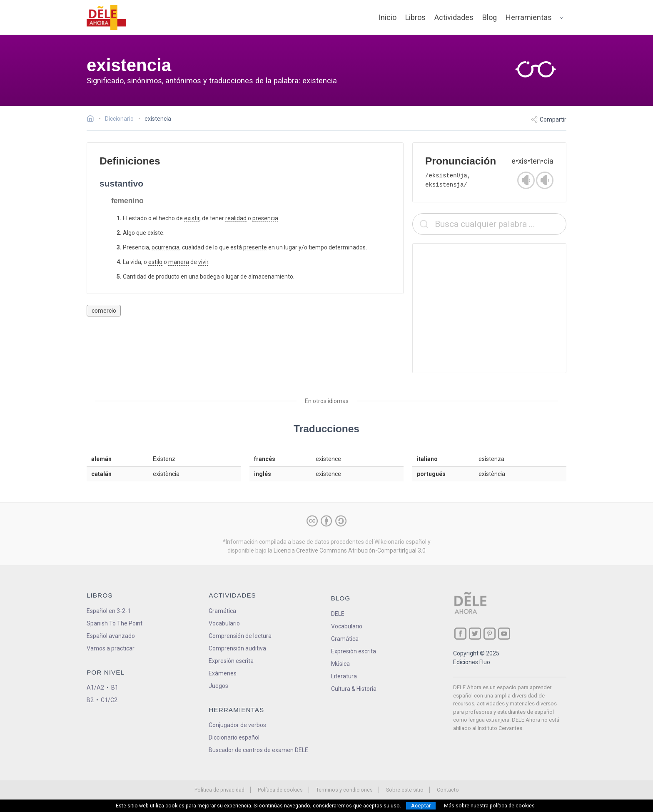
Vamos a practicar (111, 648)
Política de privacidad (219, 790)
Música (340, 664)
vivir (203, 262)
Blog (490, 17)
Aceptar (421, 806)
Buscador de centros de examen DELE (258, 750)
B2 (90, 700)
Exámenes (223, 673)
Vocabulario (224, 623)
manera (179, 262)
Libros (415, 17)
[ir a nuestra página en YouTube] (504, 634)
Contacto (448, 790)
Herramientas (529, 17)
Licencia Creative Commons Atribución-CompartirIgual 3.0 (350, 550)
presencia (265, 218)
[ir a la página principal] (107, 17)
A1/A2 (95, 687)
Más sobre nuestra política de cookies (489, 806)
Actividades (454, 17)
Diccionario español (234, 737)
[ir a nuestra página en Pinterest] (490, 634)
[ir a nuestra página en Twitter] (475, 634)
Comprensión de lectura (240, 636)
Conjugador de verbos (237, 725)
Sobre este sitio (405, 790)
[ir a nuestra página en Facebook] (460, 634)
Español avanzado (111, 636)
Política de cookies (280, 790)
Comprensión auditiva (237, 648)
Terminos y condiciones (344, 790)
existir (192, 218)
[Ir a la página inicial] (93, 120)
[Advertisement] (489, 308)
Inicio (388, 17)
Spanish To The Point (115, 623)
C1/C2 (109, 700)
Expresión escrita (231, 661)
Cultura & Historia (354, 689)
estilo (155, 262)
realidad (236, 218)
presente (255, 247)
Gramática (222, 611)
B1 (115, 687)
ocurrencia (166, 247)
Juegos (218, 686)
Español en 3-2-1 (109, 611)
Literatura (344, 676)
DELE (338, 614)
